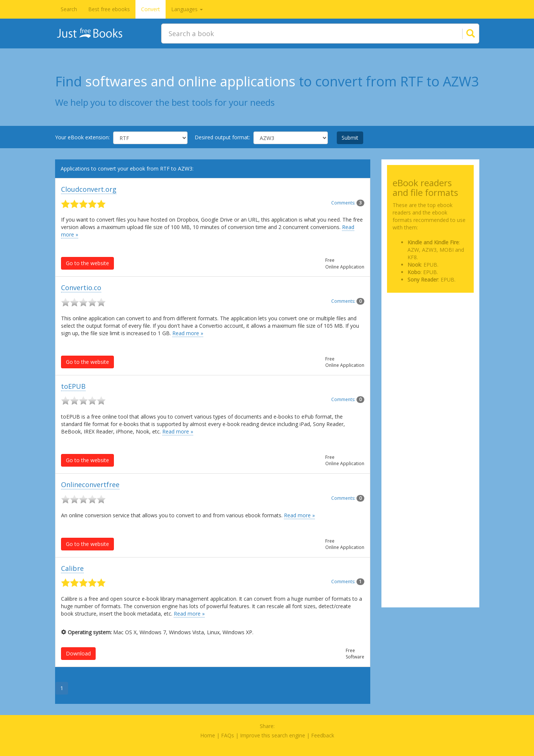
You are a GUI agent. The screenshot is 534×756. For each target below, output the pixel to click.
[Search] (461, 34)
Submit (350, 138)
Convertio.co (81, 288)
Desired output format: (222, 137)
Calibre (72, 568)
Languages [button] (187, 9)
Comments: (348, 203)
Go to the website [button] (87, 263)
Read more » (188, 333)
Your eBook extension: (82, 137)
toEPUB (73, 386)
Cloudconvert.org (89, 189)
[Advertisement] (430, 336)
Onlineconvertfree (90, 485)
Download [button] (78, 653)
